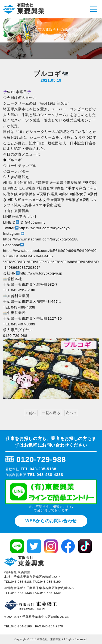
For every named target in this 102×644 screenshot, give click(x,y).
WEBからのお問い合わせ (51, 521)
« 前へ (31, 413)
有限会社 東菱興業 (49, 639)
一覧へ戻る (51, 413)
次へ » (71, 413)
